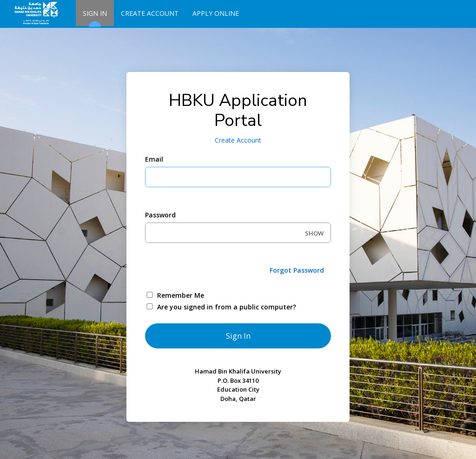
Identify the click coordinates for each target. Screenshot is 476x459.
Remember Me (181, 295)
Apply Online (216, 13)
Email (154, 159)
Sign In (95, 17)
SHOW (314, 233)
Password (160, 215)
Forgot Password (297, 270)
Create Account (150, 13)
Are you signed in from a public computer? (227, 307)
